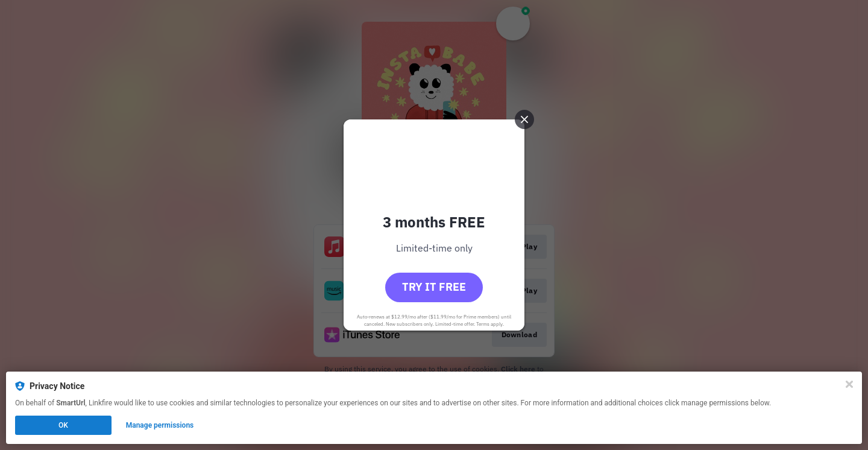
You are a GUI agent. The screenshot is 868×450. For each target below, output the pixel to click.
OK (63, 425)
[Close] (849, 384)
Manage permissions (160, 425)
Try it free (434, 287)
